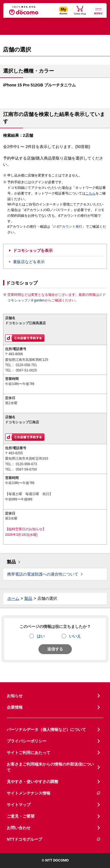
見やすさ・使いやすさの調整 (33, 782)
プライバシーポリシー (27, 741)
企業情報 (15, 707)
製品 (11, 562)
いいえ (75, 636)
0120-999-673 (26, 464)
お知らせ (15, 696)
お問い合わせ (19, 828)
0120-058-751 (26, 365)
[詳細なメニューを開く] (98, 11)
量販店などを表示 (29, 262)
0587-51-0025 (26, 370)
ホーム (13, 598)
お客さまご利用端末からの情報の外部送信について (50, 767)
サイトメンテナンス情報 (54, 793)
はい (41, 636)
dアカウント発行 (68, 227)
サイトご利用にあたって (29, 753)
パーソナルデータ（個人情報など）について (46, 730)
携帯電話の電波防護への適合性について (43, 574)
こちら (90, 193)
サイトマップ (19, 805)
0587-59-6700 (26, 469)
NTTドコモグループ (54, 839)
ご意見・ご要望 (21, 816)
